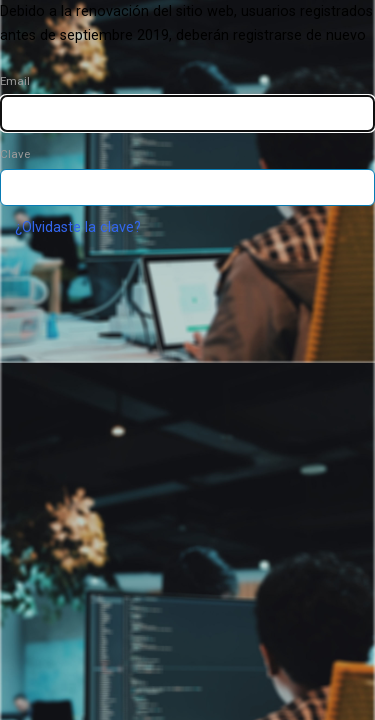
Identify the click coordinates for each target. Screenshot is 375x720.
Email (15, 81)
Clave (15, 154)
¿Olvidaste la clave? (78, 227)
